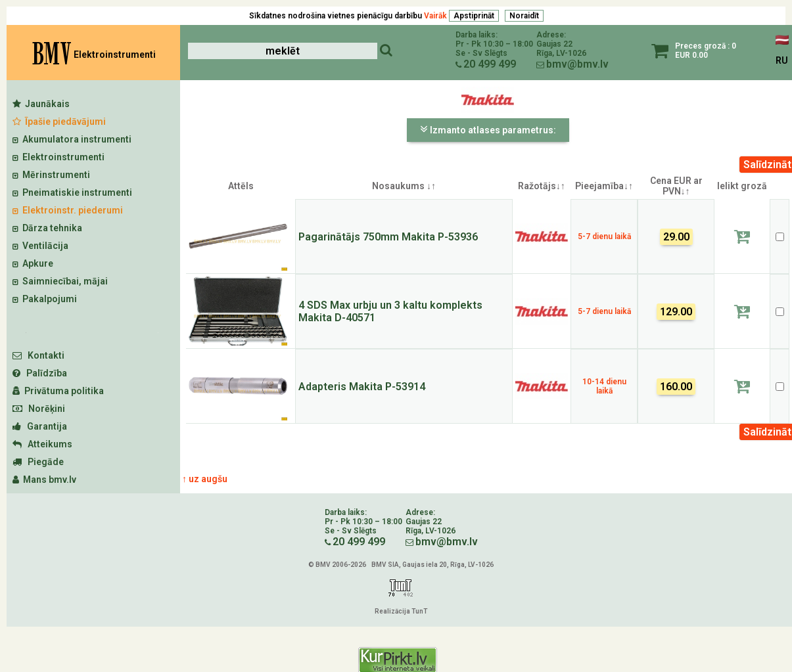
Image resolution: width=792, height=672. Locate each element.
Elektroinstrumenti (58, 157)
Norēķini (39, 409)
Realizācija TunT (401, 611)
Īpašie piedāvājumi (59, 122)
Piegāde (38, 462)
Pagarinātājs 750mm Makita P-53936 (388, 237)
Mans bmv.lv (44, 480)
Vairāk (435, 16)
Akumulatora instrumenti (72, 139)
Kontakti (38, 355)
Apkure (33, 263)
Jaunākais (41, 104)
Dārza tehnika (47, 228)
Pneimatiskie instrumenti (72, 192)
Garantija (40, 426)
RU (782, 60)
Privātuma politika (58, 391)
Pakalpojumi (45, 299)
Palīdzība (40, 373)
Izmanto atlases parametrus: (488, 129)
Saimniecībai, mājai (60, 281)
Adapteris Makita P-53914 (362, 387)
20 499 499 (490, 64)
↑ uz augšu (205, 479)
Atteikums (42, 444)
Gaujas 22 (554, 44)
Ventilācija (40, 246)
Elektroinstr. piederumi (68, 210)
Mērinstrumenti (51, 175)
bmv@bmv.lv (577, 64)
